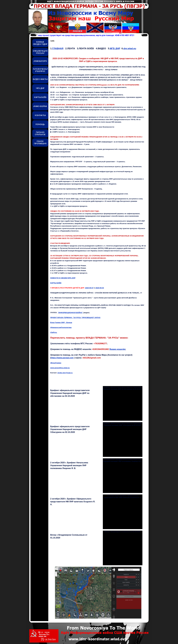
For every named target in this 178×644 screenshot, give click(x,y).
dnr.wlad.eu (130, 48)
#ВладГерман (56, 363)
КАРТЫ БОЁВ (56, 283)
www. (60, 368)
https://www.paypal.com (62, 358)
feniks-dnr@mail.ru (65, 373)
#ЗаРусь (54, 332)
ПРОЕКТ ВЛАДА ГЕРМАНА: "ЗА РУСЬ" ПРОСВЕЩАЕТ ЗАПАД (75, 318)
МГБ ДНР (115, 48)
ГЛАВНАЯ (58, 48)
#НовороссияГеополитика (61, 327)
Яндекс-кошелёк (117, 349)
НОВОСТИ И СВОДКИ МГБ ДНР (63, 278)
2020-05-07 (89, 288)
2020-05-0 (100, 288)
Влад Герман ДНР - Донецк (61, 322)
